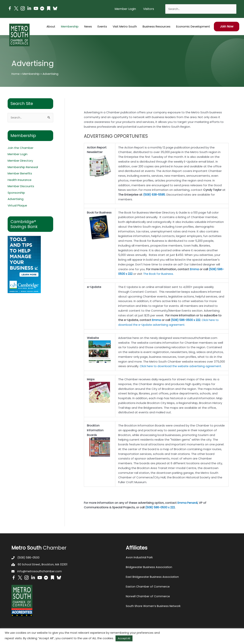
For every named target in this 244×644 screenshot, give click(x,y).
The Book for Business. (159, 274)
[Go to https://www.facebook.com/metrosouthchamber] (10, 9)
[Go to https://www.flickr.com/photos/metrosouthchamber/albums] (42, 9)
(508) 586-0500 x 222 (186, 320)
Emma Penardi (188, 503)
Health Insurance (20, 180)
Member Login (18, 154)
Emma (194, 269)
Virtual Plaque (17, 206)
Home (16, 74)
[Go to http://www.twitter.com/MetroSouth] (16, 8)
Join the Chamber (20, 148)
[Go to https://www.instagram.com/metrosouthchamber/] (23, 9)
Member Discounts (21, 187)
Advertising (16, 199)
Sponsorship (16, 193)
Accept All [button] (124, 638)
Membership (32, 74)
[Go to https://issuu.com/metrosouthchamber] (49, 9)
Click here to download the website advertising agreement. (182, 366)
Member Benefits (20, 174)
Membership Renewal (23, 167)
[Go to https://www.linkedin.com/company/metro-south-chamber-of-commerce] (29, 9)
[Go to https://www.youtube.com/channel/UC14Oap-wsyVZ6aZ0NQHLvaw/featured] (36, 9)
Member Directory (20, 161)
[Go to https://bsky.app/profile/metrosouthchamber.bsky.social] (55, 8)
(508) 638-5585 (155, 195)
